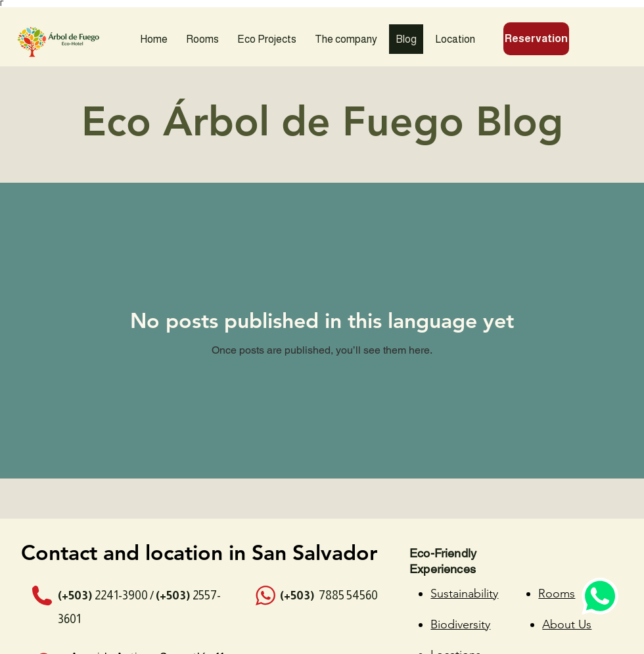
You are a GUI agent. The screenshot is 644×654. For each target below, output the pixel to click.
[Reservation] (536, 39)
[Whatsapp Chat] (598, 592)
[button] (267, 39)
